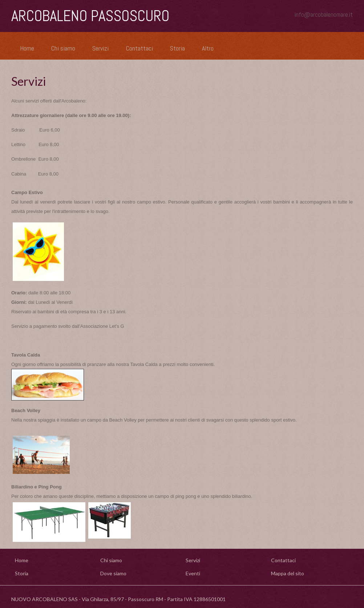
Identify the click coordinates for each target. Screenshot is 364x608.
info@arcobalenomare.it (324, 15)
